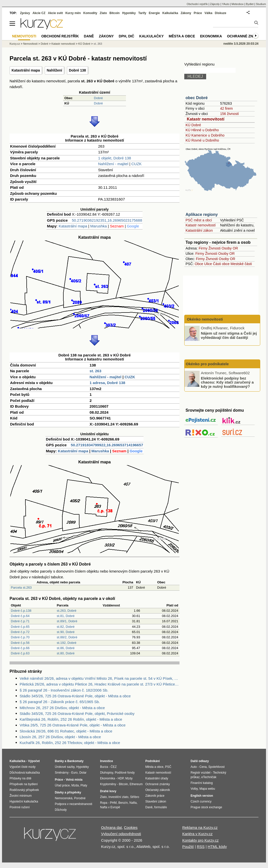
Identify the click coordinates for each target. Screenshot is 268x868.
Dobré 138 (77, 70)
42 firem (226, 108)
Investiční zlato (118, 797)
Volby (194, 789)
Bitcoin (115, 13)
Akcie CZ (39, 13)
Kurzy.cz (15, 44)
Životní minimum (21, 796)
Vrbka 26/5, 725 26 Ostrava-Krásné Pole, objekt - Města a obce (73, 725)
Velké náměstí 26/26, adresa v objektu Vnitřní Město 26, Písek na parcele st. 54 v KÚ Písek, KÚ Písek (100, 678)
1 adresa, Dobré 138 (107, 383)
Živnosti (214, 248)
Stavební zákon (156, 801)
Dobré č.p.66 (20, 648)
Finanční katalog (202, 783)
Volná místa (74, 780)
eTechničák (209, 777)
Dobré (98, 98)
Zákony (186, 13)
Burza (104, 767)
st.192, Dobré (67, 643)
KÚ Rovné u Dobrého (202, 140)
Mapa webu (207, 789)
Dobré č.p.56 (20, 643)
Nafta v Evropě (110, 807)
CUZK (137, 164)
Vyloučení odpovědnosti (121, 834)
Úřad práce (62, 785)
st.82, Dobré (66, 627)
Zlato (103, 13)
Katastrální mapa (26, 70)
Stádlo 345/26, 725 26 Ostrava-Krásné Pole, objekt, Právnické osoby (77, 714)
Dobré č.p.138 (21, 611)
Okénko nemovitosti (204, 319)
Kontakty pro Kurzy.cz (200, 840)
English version (202, 796)
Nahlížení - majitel (113, 164)
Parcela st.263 (21, 587)
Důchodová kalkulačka (25, 773)
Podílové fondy (125, 773)
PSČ (168, 767)
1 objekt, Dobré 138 (115, 158)
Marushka (99, 226)
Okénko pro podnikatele (207, 364)
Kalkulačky (151, 36)
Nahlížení (54, 70)
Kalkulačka (170, 13)
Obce (199, 264)
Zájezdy (215, 4)
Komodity (90, 13)
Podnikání (152, 761)
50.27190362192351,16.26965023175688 (107, 220)
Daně (89, 36)
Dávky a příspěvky (68, 792)
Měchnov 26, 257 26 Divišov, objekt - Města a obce (62, 708)
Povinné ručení (20, 807)
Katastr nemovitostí (206, 119)
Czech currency (201, 801)
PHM (113, 803)
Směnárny (62, 773)
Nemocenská (64, 798)
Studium (261, 4)
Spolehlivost (217, 767)
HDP (121, 778)
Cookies (131, 827)
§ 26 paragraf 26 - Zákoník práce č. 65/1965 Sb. (60, 702)
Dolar (83, 773)
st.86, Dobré (66, 648)
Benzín (123, 803)
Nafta (133, 803)
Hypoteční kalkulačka (24, 801)
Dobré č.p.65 (20, 627)
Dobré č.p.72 (20, 632)
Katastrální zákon (199, 230)
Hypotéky (129, 13)
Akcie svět (55, 13)
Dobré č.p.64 (20, 616)
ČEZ (114, 767)
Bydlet (250, 4)
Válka (208, 13)
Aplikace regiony (202, 214)
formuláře (161, 807)
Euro (74, 773)
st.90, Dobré (66, 632)
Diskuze (221, 13)
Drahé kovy (108, 791)
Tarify (142, 13)
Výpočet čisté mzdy (23, 767)
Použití (188, 847)
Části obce (221, 264)
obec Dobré (197, 98)
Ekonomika (211, 36)
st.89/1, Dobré (67, 621)
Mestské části (241, 264)
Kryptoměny (108, 784)
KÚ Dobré (193, 125)
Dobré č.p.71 (20, 621)
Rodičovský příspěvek (24, 790)
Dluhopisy (107, 773)
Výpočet (34, 761)
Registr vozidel (200, 773)
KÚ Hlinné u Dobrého (202, 130)
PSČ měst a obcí (199, 220)
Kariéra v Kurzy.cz (197, 834)
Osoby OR (230, 248)
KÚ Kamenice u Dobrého (205, 135)
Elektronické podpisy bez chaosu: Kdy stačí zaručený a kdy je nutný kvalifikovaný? (227, 382)
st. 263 (95, 371)
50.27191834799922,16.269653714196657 (107, 445)
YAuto (226, 4)
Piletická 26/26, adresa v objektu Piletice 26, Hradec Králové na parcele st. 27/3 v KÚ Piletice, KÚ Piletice (100, 684)
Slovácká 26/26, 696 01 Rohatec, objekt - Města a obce (66, 731)
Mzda (75, 785)
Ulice (208, 264)
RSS (201, 847)
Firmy (203, 248)
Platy (84, 785)
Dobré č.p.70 (20, 637)
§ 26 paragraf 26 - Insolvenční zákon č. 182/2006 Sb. (64, 690)
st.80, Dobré (66, 653)
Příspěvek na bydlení (24, 784)
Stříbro (135, 797)
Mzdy (129, 778)
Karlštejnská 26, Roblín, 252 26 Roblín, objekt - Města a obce (71, 719)
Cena (203, 767)
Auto (194, 767)
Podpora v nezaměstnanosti (74, 804)
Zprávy (25, 13)
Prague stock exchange (206, 807)
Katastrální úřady (157, 778)
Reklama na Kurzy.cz (200, 827)
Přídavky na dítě (20, 778)
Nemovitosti (30, 44)
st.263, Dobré (67, 611)
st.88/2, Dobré (67, 637)
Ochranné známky (245, 36)
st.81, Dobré (66, 616)
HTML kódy (217, 847)
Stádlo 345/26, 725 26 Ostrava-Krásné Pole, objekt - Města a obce (75, 696)
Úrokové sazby (65, 767)
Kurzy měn (73, 13)
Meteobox (238, 4)
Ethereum (136, 784)
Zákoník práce (155, 796)
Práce (198, 13)
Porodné (80, 798)
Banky (59, 761)
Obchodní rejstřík (197, 4)
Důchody (61, 810)
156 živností (229, 114)
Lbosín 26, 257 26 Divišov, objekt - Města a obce (60, 737)
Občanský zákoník (158, 790)
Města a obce (182, 36)
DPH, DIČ (126, 36)
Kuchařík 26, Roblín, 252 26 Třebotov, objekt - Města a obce (70, 743)
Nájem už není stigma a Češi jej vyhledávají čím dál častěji (229, 335)
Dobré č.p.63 (20, 653)
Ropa (104, 803)
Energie (154, 13)
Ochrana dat (111, 827)
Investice (106, 761)
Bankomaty (75, 761)
